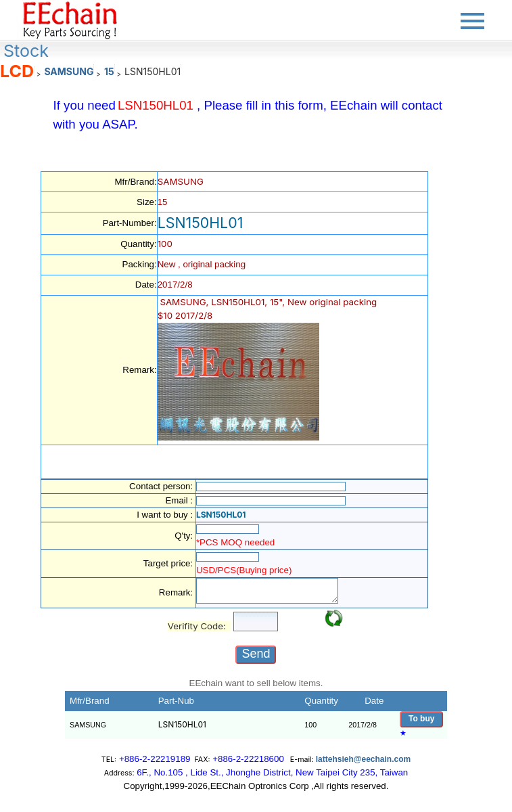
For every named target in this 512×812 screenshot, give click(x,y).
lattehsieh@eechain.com (363, 759)
